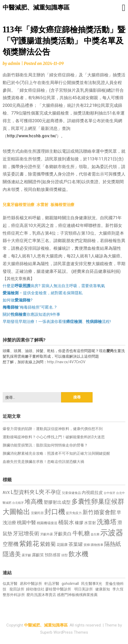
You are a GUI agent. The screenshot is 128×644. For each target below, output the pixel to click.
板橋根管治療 (62, 205)
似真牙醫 (10, 584)
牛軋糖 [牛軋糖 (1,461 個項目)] (81, 533)
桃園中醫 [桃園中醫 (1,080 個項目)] (26, 522)
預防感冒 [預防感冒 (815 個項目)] (53, 555)
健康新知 (103, 589)
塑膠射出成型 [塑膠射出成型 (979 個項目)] (57, 502)
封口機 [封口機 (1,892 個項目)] (55, 512)
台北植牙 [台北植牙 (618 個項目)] (18, 503)
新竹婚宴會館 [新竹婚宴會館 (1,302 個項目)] (99, 512)
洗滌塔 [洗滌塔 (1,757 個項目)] (107, 522)
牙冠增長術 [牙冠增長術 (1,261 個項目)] (26, 533)
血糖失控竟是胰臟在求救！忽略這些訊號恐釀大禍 (43, 462)
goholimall (70, 584)
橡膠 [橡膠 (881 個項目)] (79, 523)
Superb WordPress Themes (64, 632)
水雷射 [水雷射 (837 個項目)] (90, 523)
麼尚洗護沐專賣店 (42, 595)
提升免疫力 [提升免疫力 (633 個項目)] (74, 513)
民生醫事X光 (92, 584)
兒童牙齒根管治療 (19, 205)
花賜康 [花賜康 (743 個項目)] (62, 545)
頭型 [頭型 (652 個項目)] (65, 555)
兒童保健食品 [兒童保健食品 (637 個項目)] (71, 493)
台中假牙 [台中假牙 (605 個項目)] (109, 493)
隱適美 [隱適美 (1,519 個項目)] (12, 554)
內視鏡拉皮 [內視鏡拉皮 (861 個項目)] (92, 492)
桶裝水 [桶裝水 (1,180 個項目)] (66, 522)
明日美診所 (83, 589)
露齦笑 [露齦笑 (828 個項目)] (38, 555)
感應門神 (64, 595)
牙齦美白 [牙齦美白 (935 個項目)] (63, 534)
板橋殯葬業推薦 (85, 595)
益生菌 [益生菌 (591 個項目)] (95, 534)
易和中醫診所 (31, 584)
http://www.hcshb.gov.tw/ (32, 136)
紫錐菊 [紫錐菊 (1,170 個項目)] (48, 544)
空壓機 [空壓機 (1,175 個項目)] (11, 544)
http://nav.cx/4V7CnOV (66, 362)
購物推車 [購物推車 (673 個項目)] (97, 545)
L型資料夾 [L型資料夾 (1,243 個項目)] (23, 492)
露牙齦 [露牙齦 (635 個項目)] (26, 555)
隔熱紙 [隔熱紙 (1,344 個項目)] (113, 544)
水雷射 (42, 205)
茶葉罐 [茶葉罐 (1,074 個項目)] (76, 544)
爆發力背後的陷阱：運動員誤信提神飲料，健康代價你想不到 (53, 429)
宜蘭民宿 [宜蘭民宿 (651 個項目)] (37, 513)
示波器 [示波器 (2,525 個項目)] (112, 533)
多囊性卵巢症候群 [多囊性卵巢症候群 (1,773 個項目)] (98, 501)
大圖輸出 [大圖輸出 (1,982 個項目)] (16, 512)
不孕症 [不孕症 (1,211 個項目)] (53, 492)
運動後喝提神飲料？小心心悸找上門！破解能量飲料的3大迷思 (54, 437)
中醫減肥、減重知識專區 (36, 8)
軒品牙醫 (52, 584)
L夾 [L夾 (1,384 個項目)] (40, 492)
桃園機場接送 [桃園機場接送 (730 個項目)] (47, 523)
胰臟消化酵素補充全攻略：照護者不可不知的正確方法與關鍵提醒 (56, 453)
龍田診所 (17, 589)
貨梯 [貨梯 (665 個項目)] (87, 545)
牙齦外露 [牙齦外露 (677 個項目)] (47, 534)
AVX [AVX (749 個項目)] (6, 493)
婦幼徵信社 (36, 589)
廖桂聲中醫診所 (58, 589)
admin (14, 63)
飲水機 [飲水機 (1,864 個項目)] (78, 554)
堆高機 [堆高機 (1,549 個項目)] (34, 502)
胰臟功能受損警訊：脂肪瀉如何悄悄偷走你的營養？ (45, 445)
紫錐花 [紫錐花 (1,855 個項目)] (29, 544)
